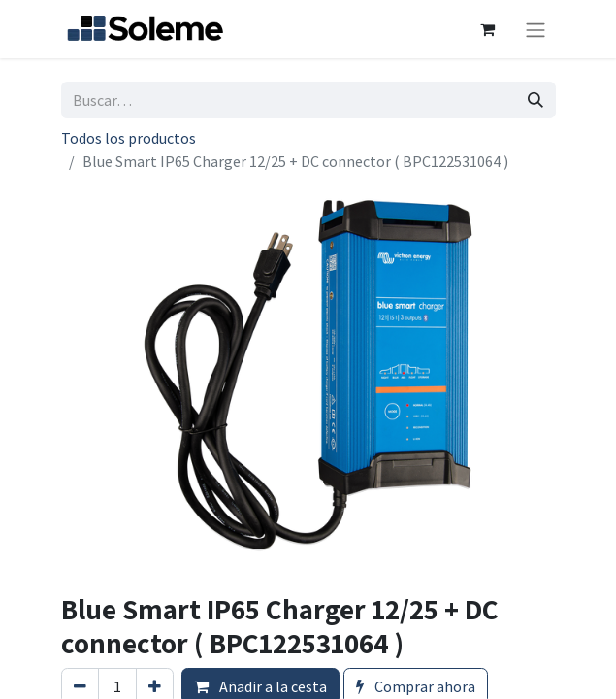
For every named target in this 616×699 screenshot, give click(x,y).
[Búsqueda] (535, 100)
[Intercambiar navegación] (535, 29)
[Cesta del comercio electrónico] (488, 29)
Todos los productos (129, 138)
